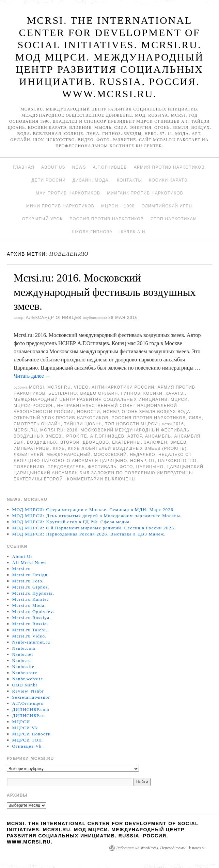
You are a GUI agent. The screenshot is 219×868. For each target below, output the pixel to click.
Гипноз (131, 393)
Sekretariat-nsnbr (31, 697)
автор (135, 436)
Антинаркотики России (123, 387)
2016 (179, 424)
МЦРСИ (179, 399)
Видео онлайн (99, 393)
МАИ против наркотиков (68, 193)
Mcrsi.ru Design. (31, 575)
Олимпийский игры (167, 206)
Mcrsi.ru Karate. (30, 599)
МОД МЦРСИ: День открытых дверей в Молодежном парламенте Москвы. (97, 516)
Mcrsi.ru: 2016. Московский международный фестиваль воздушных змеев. (105, 292)
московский (110, 455)
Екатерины (126, 442)
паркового (172, 461)
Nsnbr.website (28, 679)
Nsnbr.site (23, 667)
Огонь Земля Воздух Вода (156, 412)
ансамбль (158, 436)
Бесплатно (63, 393)
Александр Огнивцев (54, 318)
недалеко (143, 455)
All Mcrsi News (29, 563)
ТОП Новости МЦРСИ (131, 424)
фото (126, 467)
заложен (155, 442)
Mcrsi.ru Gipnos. (31, 587)
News (79, 167)
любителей (28, 455)
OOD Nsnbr (25, 685)
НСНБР (111, 412)
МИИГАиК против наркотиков (145, 193)
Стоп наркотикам (174, 219)
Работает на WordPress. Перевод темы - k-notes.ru (161, 848)
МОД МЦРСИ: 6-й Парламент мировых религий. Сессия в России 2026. (94, 528)
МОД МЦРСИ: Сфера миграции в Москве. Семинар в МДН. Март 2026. (94, 509)
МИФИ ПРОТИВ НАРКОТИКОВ (60, 206)
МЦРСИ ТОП (27, 740)
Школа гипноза (92, 232)
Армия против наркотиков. (170, 167)
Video (81, 387)
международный (68, 455)
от (152, 461)
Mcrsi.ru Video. (29, 636)
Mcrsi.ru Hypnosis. (33, 593)
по (193, 461)
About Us (53, 167)
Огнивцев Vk (27, 746)
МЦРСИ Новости (32, 734)
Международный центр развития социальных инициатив (91, 399)
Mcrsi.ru (59, 387)
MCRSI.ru (25, 430)
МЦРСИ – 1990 (118, 206)
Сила (195, 418)
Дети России (49, 180)
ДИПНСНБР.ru (29, 716)
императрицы (32, 448)
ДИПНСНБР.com (31, 709)
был (19, 442)
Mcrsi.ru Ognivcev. (33, 611)
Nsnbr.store (25, 673)
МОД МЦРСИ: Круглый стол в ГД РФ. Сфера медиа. (72, 522)
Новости (89, 412)
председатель (66, 467)
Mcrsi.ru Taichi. (30, 630)
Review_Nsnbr (28, 691)
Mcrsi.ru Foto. (28, 581)
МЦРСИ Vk (25, 728)
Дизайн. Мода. (91, 180)
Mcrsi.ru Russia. (30, 624)
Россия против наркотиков (107, 219)
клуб (59, 448)
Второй (70, 442)
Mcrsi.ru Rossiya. (32, 618)
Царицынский (185, 467)
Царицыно (150, 467)
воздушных (42, 442)
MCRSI (37, 387)
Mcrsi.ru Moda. (29, 605)
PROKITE (77, 436)
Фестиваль (102, 467)
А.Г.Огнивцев (110, 167)
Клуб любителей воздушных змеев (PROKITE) (127, 448)
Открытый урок (42, 219)
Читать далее (32, 376)
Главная (24, 167)
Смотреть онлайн (37, 424)
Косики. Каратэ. (164, 393)
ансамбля (187, 436)
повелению (29, 467)
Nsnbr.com (24, 648)
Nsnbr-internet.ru (31, 642)
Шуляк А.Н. (133, 232)
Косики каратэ (168, 180)
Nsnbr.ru (22, 660)
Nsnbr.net (23, 654)
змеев (178, 442)
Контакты (129, 180)
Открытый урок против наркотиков (61, 418)
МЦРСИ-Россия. (34, 406)
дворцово (96, 442)
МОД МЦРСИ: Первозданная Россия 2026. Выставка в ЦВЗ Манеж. (89, 534)
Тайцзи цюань (83, 424)
